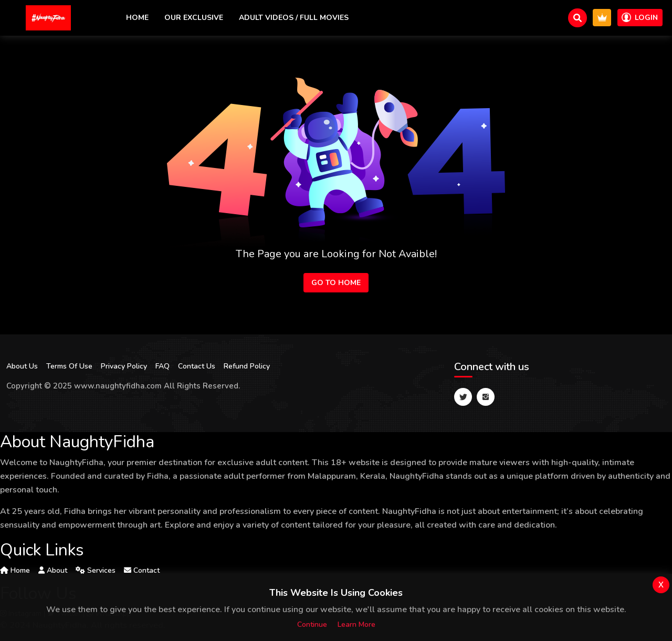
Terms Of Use (69, 366)
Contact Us (197, 366)
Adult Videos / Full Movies (294, 18)
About (53, 570)
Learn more (356, 624)
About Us (22, 366)
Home (137, 18)
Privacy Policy (124, 366)
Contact (142, 570)
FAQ (162, 366)
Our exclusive (194, 18)
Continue (312, 624)
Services (96, 570)
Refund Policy (247, 366)
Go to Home (336, 283)
